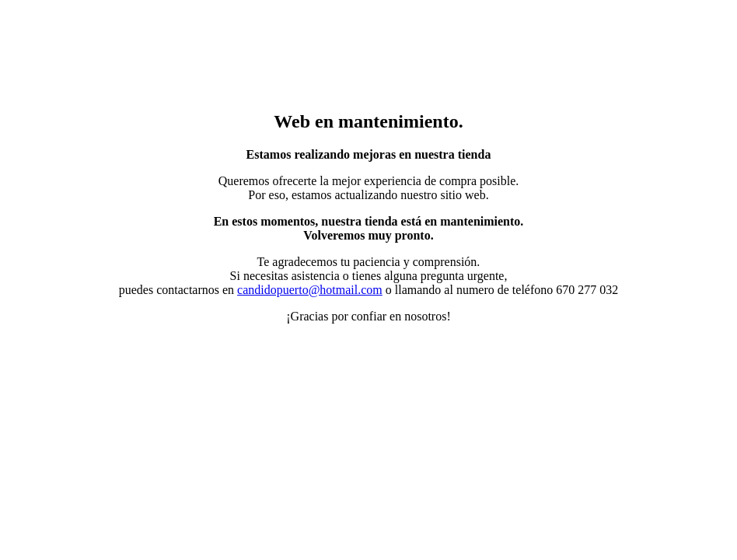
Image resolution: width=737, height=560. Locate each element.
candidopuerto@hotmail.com (310, 290)
